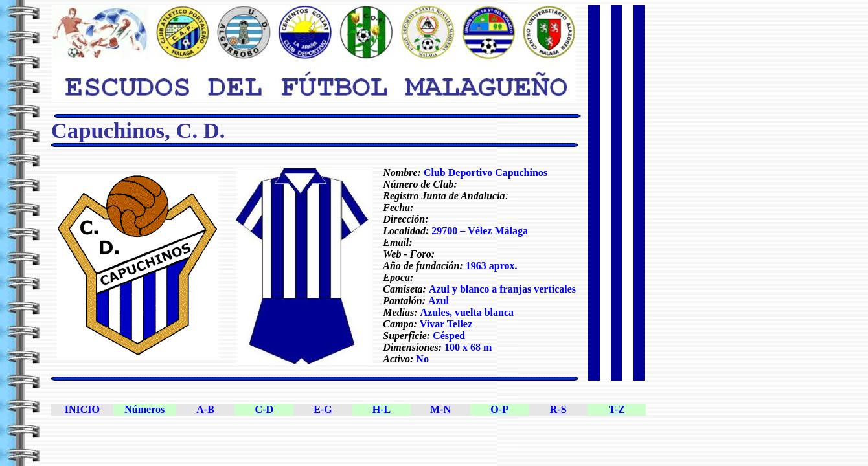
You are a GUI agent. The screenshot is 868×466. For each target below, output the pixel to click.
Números (144, 409)
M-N (440, 409)
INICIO (82, 409)
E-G (323, 409)
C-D (264, 409)
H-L (382, 409)
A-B (205, 409)
